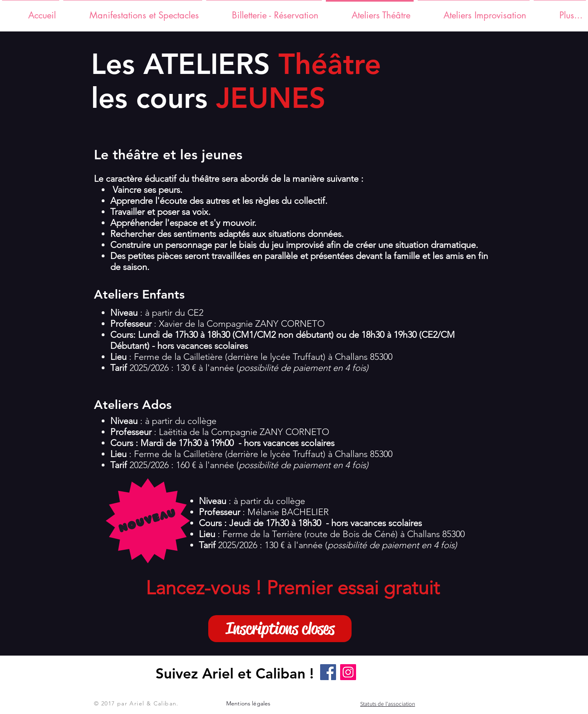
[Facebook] (328, 672)
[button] (280, 629)
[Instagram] (348, 672)
